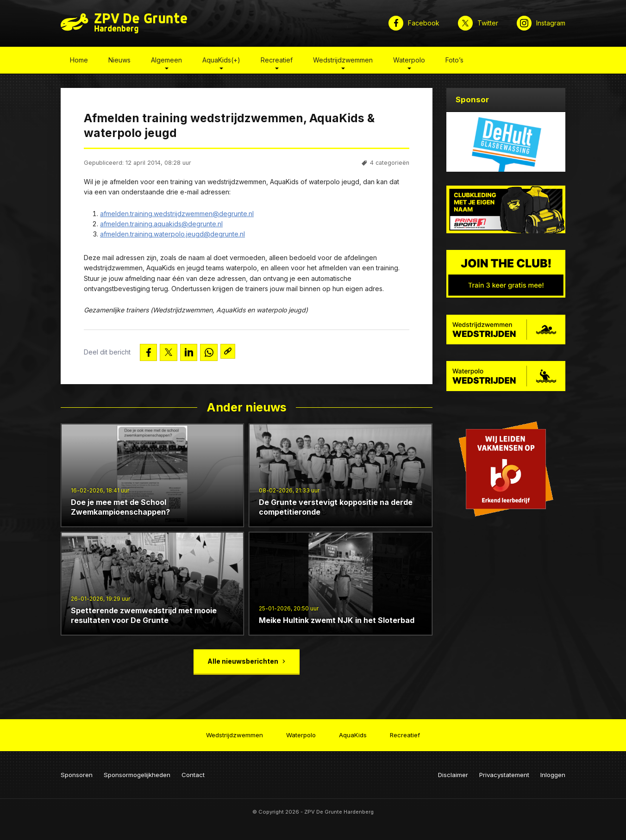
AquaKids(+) (221, 62)
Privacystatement (504, 771)
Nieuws (119, 62)
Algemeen (166, 62)
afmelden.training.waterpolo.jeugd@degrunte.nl (172, 236)
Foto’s (454, 62)
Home (79, 62)
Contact (193, 771)
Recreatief (277, 62)
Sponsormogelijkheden (137, 771)
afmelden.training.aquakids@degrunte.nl (161, 226)
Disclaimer (453, 771)
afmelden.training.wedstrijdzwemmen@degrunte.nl (177, 215)
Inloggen (553, 771)
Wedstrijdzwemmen (343, 62)
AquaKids (353, 733)
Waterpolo (409, 62)
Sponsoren (77, 771)
